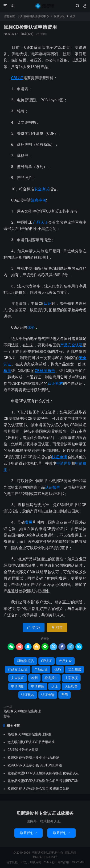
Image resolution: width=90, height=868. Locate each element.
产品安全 (65, 661)
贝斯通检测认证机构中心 (45, 6)
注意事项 (38, 200)
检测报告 (51, 678)
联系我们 (29, 833)
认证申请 (59, 457)
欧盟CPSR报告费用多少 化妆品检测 (33, 757)
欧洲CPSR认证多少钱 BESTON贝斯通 (35, 765)
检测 (7, 371)
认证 (48, 304)
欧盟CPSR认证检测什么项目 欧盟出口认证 (38, 789)
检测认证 (59, 16)
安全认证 (18, 678)
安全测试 (42, 189)
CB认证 (17, 78)
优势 (31, 327)
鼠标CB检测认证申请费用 (30, 27)
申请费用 (38, 686)
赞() (41, 34)
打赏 (57, 627)
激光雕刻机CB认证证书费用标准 (31, 742)
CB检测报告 (45, 371)
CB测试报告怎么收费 (23, 750)
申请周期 (64, 463)
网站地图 (71, 853)
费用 (29, 522)
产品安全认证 (71, 345)
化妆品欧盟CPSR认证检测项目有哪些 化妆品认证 (43, 773)
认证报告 (53, 487)
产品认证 (40, 222)
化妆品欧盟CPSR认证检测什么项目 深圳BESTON (43, 781)
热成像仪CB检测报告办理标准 (22, 714)
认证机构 (55, 383)
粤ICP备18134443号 (45, 857)
